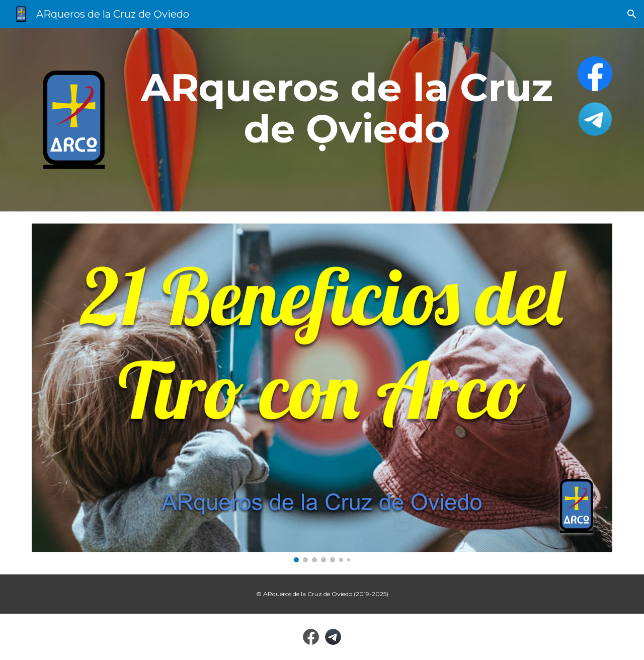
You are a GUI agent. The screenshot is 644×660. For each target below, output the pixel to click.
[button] (632, 14)
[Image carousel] (322, 393)
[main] (347, 108)
